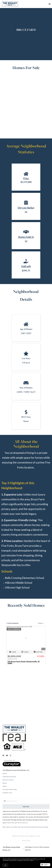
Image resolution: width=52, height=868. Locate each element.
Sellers (5, 786)
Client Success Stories (9, 777)
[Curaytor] (12, 766)
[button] (45, 865)
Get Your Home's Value (10, 789)
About (5, 773)
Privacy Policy (26, 840)
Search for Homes (8, 780)
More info (36, 860)
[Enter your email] (28, 801)
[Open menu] (50, 4)
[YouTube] (7, 755)
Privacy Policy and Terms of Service (17, 823)
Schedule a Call (7, 793)
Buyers (5, 783)
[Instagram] (10, 755)
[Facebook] (3, 755)
